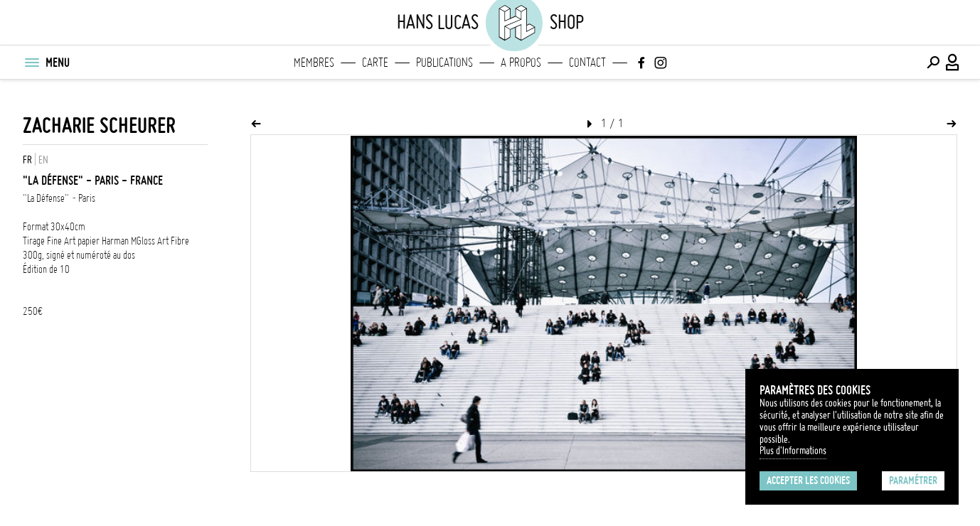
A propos (521, 63)
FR (27, 160)
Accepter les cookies (808, 481)
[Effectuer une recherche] (933, 63)
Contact (587, 63)
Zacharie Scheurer (99, 125)
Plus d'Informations (793, 451)
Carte (375, 63)
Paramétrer (913, 481)
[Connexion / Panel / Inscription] (953, 63)
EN (43, 160)
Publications (444, 63)
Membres (314, 63)
